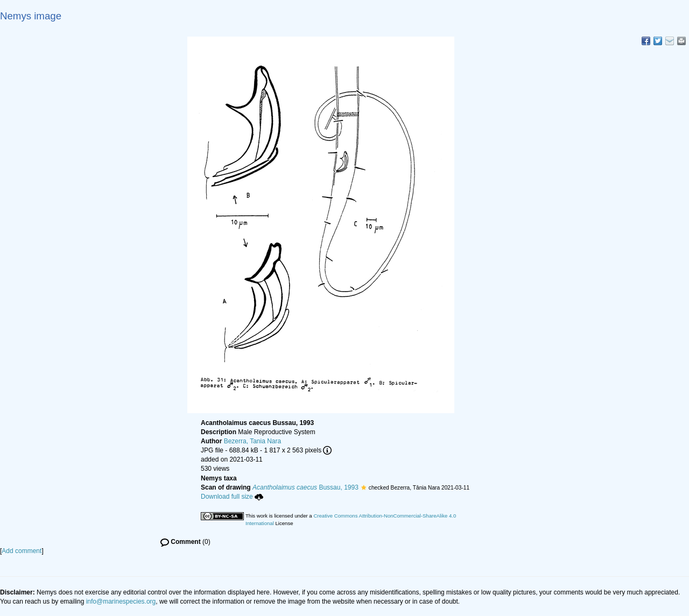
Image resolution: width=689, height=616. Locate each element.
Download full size (232, 497)
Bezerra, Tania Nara (253, 441)
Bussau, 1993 (305, 487)
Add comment (22, 551)
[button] (364, 487)
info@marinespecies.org (121, 601)
